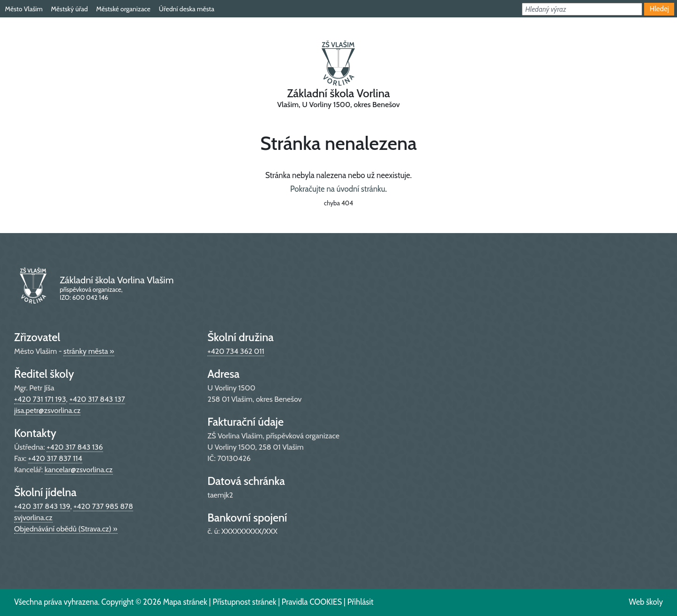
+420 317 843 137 (97, 399)
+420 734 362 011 (236, 351)
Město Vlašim (24, 9)
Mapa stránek (185, 602)
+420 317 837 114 (55, 458)
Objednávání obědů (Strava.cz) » (66, 529)
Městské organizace (123, 9)
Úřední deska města (187, 9)
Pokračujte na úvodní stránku (338, 189)
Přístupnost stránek (244, 602)
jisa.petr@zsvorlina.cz (47, 410)
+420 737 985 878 (103, 506)
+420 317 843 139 (42, 506)
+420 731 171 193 (40, 399)
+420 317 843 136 (75, 447)
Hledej (659, 9)
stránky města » (89, 351)
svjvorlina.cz (33, 518)
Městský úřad (69, 9)
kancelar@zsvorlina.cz (79, 470)
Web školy (646, 602)
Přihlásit (361, 602)
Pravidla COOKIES (312, 602)
